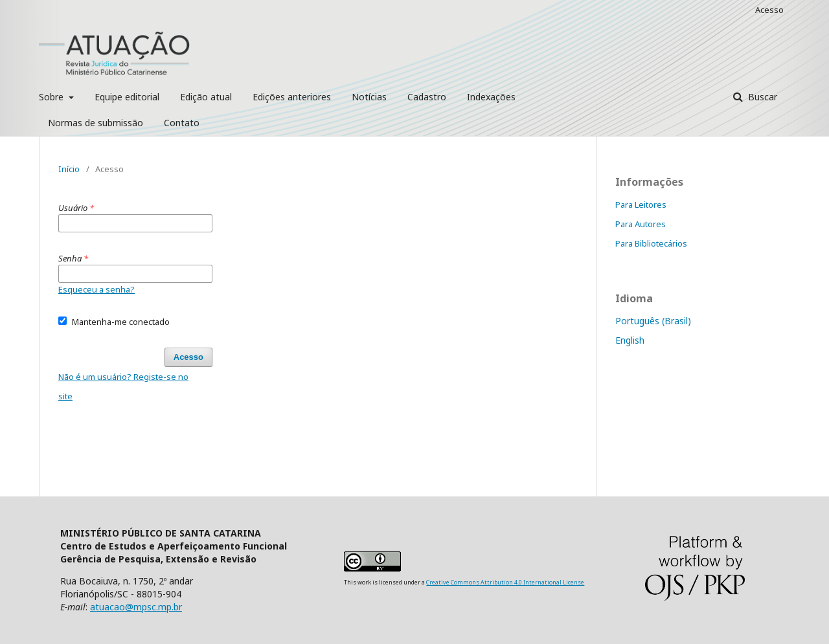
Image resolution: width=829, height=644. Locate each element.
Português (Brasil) (653, 321)
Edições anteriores (292, 97)
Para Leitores (641, 205)
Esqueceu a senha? (97, 289)
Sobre (52, 97)
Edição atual (206, 97)
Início (69, 169)
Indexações (491, 97)
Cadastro (427, 97)
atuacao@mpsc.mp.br (136, 607)
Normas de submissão (96, 123)
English (630, 340)
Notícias (369, 97)
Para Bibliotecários (651, 243)
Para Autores (641, 224)
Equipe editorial (127, 97)
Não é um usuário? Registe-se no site (123, 386)
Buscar (761, 97)
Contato (182, 123)
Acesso (769, 10)
